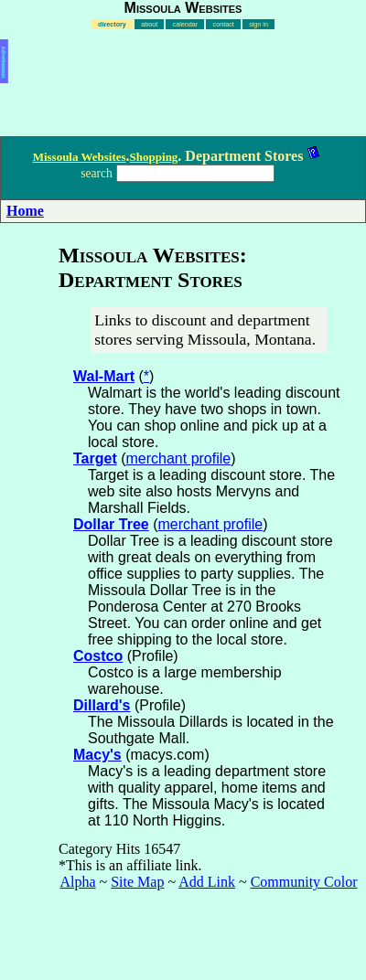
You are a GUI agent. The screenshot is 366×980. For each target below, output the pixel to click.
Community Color (304, 882)
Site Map (137, 882)
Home (25, 211)
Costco (98, 656)
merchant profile (179, 458)
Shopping (154, 157)
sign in (258, 24)
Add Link (207, 882)
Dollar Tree (111, 524)
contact (224, 24)
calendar (186, 24)
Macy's (97, 755)
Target (95, 458)
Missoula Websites (80, 157)
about (149, 24)
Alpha (77, 882)
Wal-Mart (104, 376)
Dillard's (102, 705)
